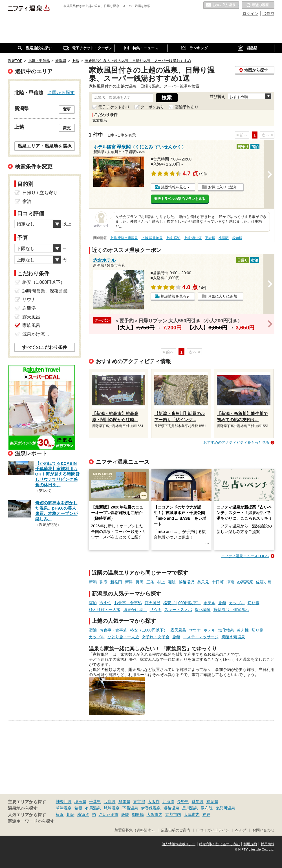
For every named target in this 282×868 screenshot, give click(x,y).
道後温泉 (171, 808)
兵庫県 (110, 802)
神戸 (206, 815)
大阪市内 (155, 815)
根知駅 (237, 238)
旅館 (222, 603)
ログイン (250, 14)
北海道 (168, 802)
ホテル (210, 603)
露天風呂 (153, 603)
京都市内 (173, 815)
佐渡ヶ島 (264, 582)
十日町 (218, 582)
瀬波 (172, 582)
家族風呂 (31, 325)
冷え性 (105, 603)
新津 (129, 582)
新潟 (93, 582)
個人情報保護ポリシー (179, 844)
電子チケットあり (114, 107)
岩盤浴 (29, 308)
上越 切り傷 (193, 238)
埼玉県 (80, 802)
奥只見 (203, 582)
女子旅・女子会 (156, 637)
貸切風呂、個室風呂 (231, 610)
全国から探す (61, 92)
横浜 (60, 815)
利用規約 (250, 844)
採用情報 (268, 844)
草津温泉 (64, 808)
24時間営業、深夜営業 (45, 291)
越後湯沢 (186, 582)
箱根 (78, 808)
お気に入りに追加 (223, 187)
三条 (150, 582)
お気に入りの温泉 (221, 5)
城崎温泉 (112, 808)
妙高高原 (245, 582)
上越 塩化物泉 (152, 238)
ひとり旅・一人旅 (105, 610)
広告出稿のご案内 (176, 830)
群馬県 (124, 802)
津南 (230, 582)
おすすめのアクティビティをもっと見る (236, 442)
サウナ (156, 610)
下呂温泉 (130, 808)
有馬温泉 (93, 808)
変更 (67, 109)
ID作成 (268, 14)
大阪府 (154, 802)
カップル (237, 603)
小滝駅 (224, 238)
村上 (161, 582)
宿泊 (93, 603)
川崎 (70, 815)
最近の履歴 (258, 5)
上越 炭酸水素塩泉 (124, 238)
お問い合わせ (263, 830)
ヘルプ (241, 830)
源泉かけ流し (135, 610)
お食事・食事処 (128, 603)
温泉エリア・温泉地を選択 (45, 146)
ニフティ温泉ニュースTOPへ (245, 556)
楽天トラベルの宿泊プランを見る (180, 199)
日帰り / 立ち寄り (40, 193)
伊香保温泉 (151, 808)
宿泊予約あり (187, 107)
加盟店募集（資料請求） (135, 830)
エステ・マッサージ (201, 637)
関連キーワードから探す (31, 821)
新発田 (116, 582)
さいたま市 (109, 815)
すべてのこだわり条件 (45, 347)
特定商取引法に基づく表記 (219, 844)
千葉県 (95, 802)
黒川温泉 (190, 808)
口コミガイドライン (213, 830)
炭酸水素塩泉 (233, 637)
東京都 (139, 802)
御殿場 (138, 815)
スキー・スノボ (178, 610)
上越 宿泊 (173, 238)
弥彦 (103, 582)
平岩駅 (210, 238)
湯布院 (207, 808)
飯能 (125, 815)
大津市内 (192, 815)
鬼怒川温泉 (225, 808)
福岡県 (212, 802)
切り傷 (254, 603)
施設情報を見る (174, 187)
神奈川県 (64, 802)
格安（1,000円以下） (182, 603)
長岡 (140, 582)
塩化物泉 (203, 610)
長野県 (183, 802)
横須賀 (83, 815)
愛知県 (198, 802)
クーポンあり (152, 107)
